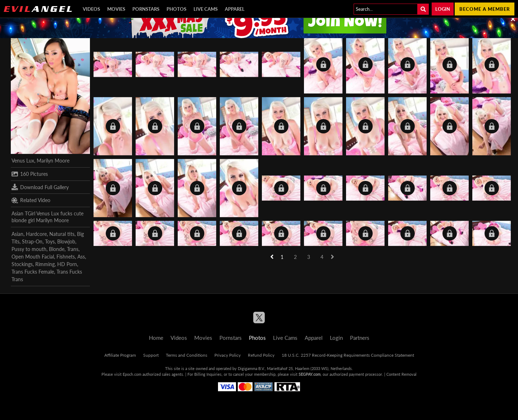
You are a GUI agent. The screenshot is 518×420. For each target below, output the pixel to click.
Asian (17, 234)
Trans (73, 249)
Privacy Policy (228, 355)
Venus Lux (23, 161)
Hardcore (36, 234)
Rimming (45, 264)
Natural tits (62, 234)
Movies (116, 9)
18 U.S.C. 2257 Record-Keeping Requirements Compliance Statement (348, 355)
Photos (176, 9)
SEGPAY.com (310, 374)
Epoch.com (132, 374)
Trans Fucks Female (33, 272)
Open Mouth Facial (33, 257)
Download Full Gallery (40, 187)
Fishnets (66, 257)
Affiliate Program (120, 355)
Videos (91, 9)
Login (443, 9)
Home (156, 338)
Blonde (57, 249)
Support (151, 355)
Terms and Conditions (187, 355)
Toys (50, 241)
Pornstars (146, 9)
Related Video (31, 200)
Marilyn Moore (53, 161)
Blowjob (66, 241)
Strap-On (32, 241)
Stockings (22, 264)
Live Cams (206, 9)
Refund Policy (261, 355)
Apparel (235, 9)
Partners (360, 338)
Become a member (485, 9)
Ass (81, 257)
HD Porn (67, 264)
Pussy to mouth (29, 249)
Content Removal (401, 374)
